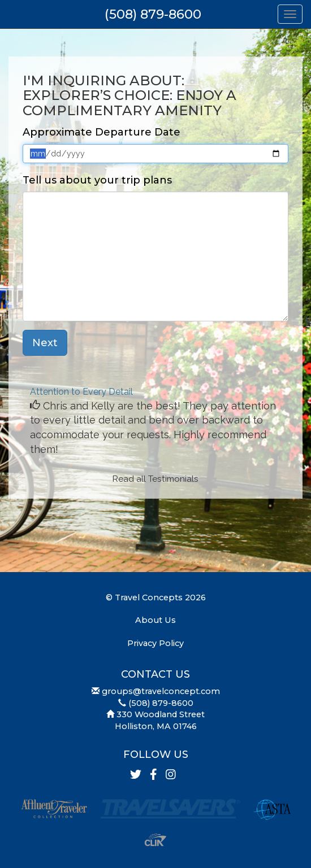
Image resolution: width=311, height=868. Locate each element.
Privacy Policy (155, 643)
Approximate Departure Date (101, 132)
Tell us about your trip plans (97, 180)
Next (45, 343)
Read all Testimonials (155, 479)
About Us (155, 620)
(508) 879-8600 (153, 14)
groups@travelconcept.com (161, 691)
